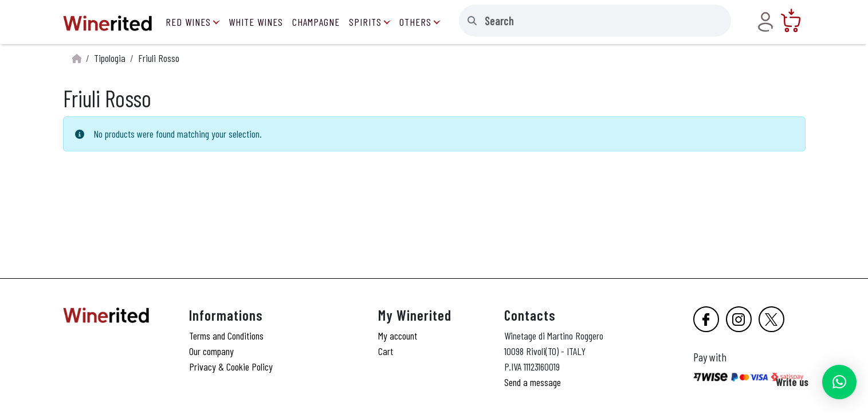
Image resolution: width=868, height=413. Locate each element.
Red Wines (188, 22)
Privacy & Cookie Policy (231, 367)
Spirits (365, 22)
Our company (211, 351)
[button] (839, 382)
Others (415, 22)
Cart (386, 351)
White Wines (256, 22)
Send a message (533, 382)
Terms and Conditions (226, 336)
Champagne (316, 22)
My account (398, 336)
